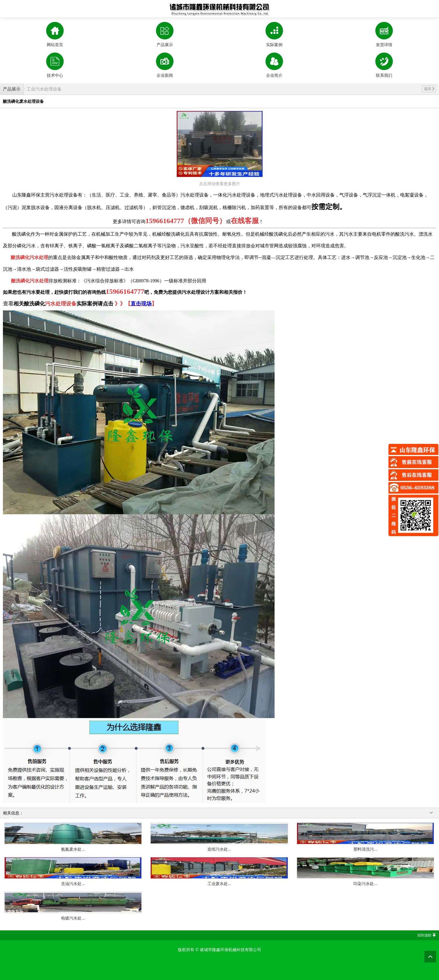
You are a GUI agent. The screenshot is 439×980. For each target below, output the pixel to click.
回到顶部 (424, 935)
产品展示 (12, 89)
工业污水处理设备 (44, 89)
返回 (429, 89)
